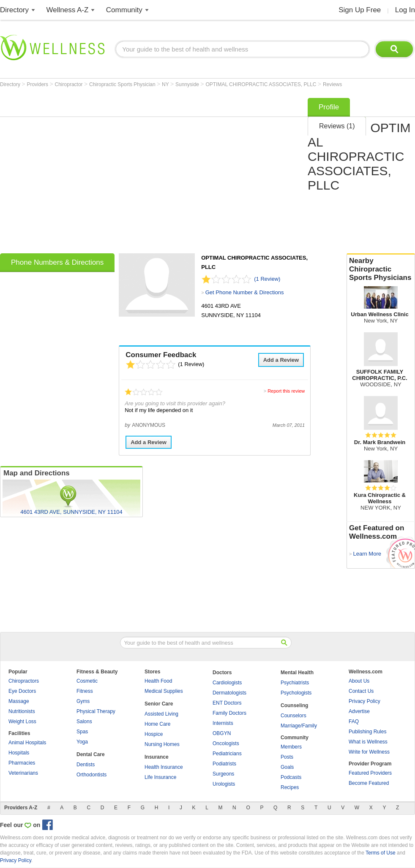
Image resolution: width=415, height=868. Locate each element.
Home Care (157, 724)
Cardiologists (227, 683)
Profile (329, 107)
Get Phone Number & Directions (245, 292)
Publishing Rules (367, 732)
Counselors (294, 716)
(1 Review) (267, 279)
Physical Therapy (96, 711)
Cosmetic (87, 681)
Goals (287, 767)
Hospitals (19, 753)
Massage (19, 701)
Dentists (86, 765)
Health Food (158, 681)
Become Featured (369, 783)
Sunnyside (188, 84)
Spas (82, 732)
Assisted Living (161, 714)
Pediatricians (227, 754)
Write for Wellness (369, 752)
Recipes (290, 787)
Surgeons (223, 774)
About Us (359, 681)
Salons (84, 722)
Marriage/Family (299, 726)
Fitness (85, 691)
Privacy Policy (364, 701)
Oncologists (226, 743)
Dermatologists (229, 693)
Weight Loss (22, 722)
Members (291, 747)
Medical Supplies (164, 691)
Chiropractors (24, 681)
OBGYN (222, 733)
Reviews (332, 84)
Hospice (154, 734)
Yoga (82, 742)
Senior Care (159, 704)
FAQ (354, 722)
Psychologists (296, 693)
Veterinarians (23, 773)
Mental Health (297, 673)
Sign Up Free (360, 10)
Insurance (157, 757)
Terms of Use (381, 853)
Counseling (294, 705)
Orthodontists (91, 775)
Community (124, 10)
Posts (287, 757)
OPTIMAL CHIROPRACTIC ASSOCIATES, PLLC (261, 84)
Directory (14, 10)
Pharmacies (22, 763)
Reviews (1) (337, 126)
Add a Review (281, 360)
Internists (223, 723)
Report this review (286, 391)
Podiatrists (224, 764)
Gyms (83, 701)
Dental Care (91, 754)
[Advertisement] (79, 173)
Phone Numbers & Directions (57, 262)
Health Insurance (164, 767)
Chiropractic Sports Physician (123, 84)
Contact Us (361, 691)
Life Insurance (160, 777)
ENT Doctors (227, 703)
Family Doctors (229, 713)
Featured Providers (370, 773)
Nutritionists (22, 711)
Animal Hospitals (27, 743)
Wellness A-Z (68, 10)
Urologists (224, 784)
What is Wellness (368, 742)
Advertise (359, 711)
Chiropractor (70, 84)
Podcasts (291, 777)
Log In (405, 10)
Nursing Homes (162, 744)
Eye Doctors (22, 691)
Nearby (381, 269)
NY (166, 84)
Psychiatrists (295, 683)
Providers (38, 84)
